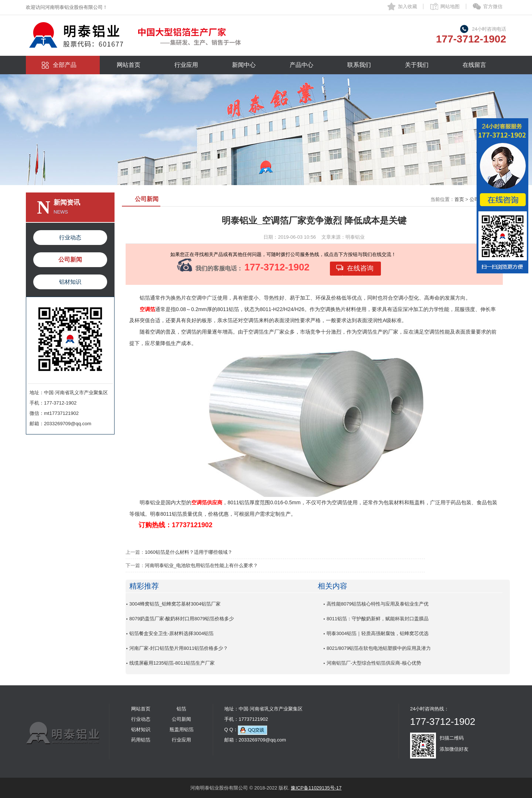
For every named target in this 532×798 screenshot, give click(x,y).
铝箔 (181, 709)
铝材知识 (70, 282)
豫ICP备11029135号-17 (316, 788)
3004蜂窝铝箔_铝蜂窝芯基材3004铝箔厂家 (175, 604)
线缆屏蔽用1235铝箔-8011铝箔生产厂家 (172, 663)
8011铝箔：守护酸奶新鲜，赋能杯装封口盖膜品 (378, 619)
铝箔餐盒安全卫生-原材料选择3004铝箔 (171, 633)
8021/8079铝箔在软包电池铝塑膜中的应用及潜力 (379, 648)
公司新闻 (70, 260)
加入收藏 (407, 6)
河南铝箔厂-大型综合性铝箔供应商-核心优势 (374, 663)
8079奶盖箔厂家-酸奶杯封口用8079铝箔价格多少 (182, 619)
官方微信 (493, 6)
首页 (459, 199)
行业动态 (70, 237)
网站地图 (450, 6)
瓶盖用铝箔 (182, 729)
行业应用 (186, 65)
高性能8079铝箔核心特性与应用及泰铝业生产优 (378, 604)
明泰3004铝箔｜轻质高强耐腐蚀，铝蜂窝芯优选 (378, 633)
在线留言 (474, 65)
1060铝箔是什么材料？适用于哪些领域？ (189, 552)
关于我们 (417, 65)
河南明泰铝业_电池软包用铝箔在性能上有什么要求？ (201, 565)
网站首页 (129, 65)
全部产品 (65, 65)
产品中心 (301, 65)
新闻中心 (244, 65)
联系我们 (359, 65)
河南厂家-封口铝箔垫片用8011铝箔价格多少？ (179, 648)
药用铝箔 (141, 740)
